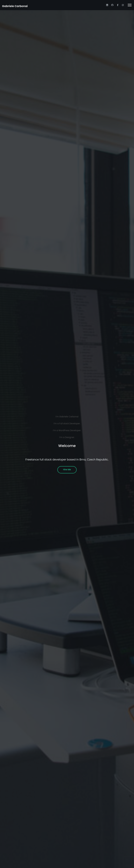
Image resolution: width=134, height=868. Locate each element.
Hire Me (67, 470)
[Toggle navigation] (130, 5)
